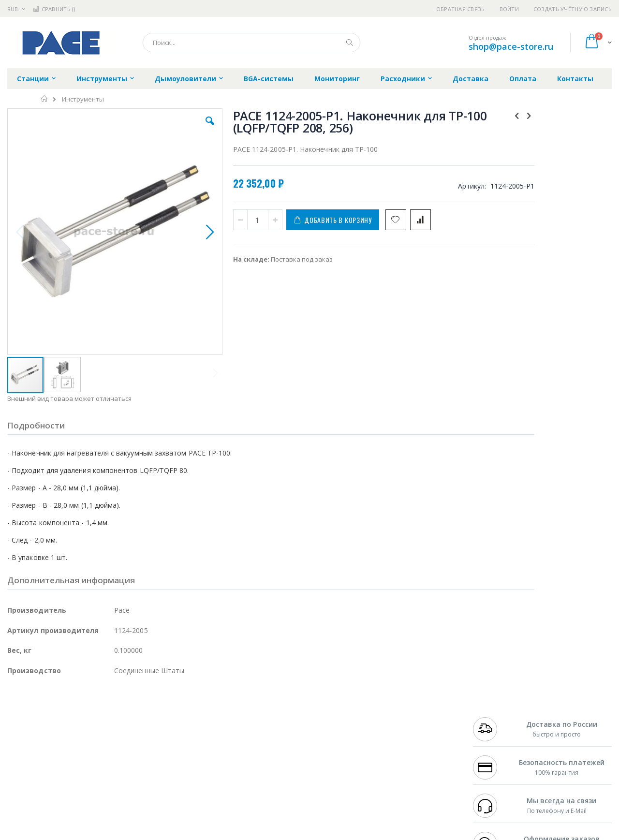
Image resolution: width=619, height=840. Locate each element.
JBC (62, 708)
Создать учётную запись (573, 9)
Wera (82, 794)
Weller (109, 708)
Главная (45, 99)
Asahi (112, 737)
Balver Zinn (24, 737)
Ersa (42, 708)
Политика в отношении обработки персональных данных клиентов (268, 751)
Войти (509, 9)
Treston (19, 775)
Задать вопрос (237, 775)
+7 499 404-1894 (494, 708)
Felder (85, 737)
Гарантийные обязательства (259, 708)
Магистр (153, 718)
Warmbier (54, 775)
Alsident (140, 708)
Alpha (58, 737)
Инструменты (83, 99)
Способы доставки (397, 727)
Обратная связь (461, 9)
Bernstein (22, 794)
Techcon (90, 775)
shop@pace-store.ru (511, 46)
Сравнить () (54, 9)
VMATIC (122, 775)
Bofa (14, 718)
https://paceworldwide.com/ (195, 833)
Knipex (55, 794)
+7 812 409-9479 (494, 718)
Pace (83, 708)
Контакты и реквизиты (404, 708)
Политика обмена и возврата (260, 727)
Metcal (81, 718)
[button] (180, 128)
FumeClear (46, 718)
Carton (115, 756)
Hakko (17, 708)
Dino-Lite (83, 756)
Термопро (115, 718)
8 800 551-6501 (497, 737)
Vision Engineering (34, 756)
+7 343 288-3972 (494, 727)
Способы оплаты (394, 746)
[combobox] (251, 43)
